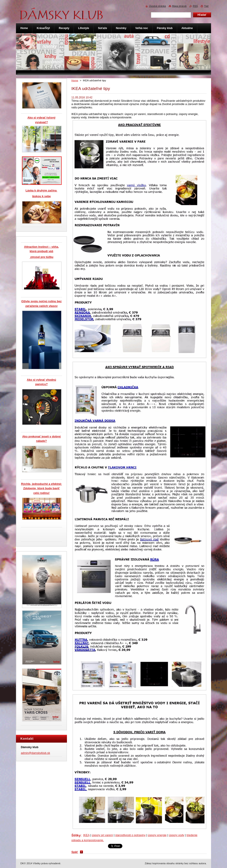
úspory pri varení (102, 835)
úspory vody (177, 835)
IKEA (86, 835)
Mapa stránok (179, 6)
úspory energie (157, 835)
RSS (195, 6)
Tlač (206, 6)
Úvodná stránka (157, 6)
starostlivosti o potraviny (130, 835)
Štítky (76, 835)
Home (75, 80)
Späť (75, 852)
